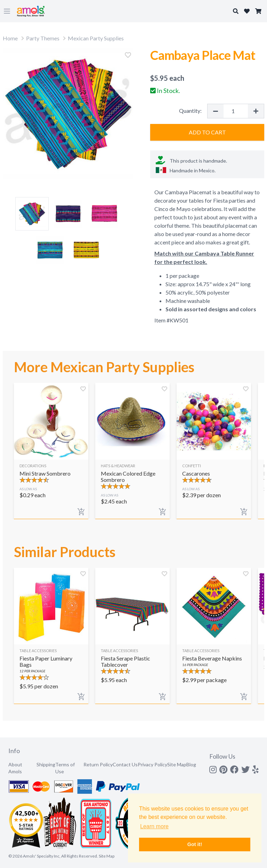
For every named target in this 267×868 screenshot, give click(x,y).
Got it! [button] (195, 844)
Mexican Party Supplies (96, 38)
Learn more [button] (154, 826)
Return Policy (98, 764)
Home (10, 38)
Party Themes (43, 38)
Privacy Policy (152, 764)
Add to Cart (207, 132)
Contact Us (125, 764)
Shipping (46, 764)
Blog (191, 764)
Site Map (177, 764)
